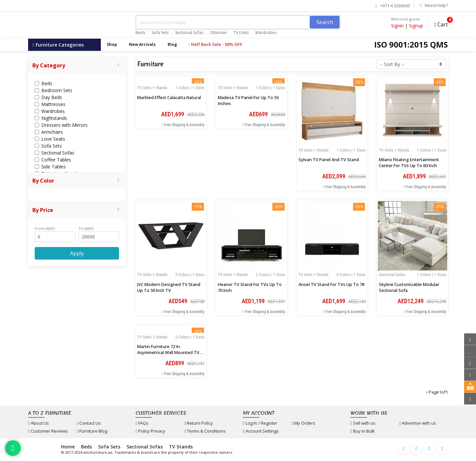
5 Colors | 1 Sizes (190, 275)
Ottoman (218, 33)
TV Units (241, 33)
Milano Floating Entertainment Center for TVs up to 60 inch (409, 162)
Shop (112, 44)
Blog (172, 44)
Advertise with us (418, 423)
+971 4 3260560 (393, 6)
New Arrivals (142, 44)
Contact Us (89, 423)
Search (325, 22)
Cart (441, 24)
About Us (39, 423)
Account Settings (261, 431)
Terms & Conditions (205, 431)
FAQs (142, 423)
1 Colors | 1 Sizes (351, 150)
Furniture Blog (92, 431)
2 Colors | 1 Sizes (271, 275)
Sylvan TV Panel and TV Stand (329, 160)
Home (68, 447)
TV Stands (181, 447)
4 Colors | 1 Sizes (351, 275)
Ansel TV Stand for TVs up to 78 (331, 284)
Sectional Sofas (189, 33)
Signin (397, 26)
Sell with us (363, 423)
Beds (140, 33)
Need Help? (434, 5)
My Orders (304, 423)
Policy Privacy (150, 431)
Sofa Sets (160, 33)
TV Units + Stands (314, 150)
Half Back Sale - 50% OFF (216, 44)
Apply (77, 253)
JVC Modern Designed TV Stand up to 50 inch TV (169, 287)
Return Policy (199, 423)
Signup (416, 26)
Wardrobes (266, 33)
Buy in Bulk (363, 431)
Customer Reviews (48, 431)
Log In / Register (260, 423)
